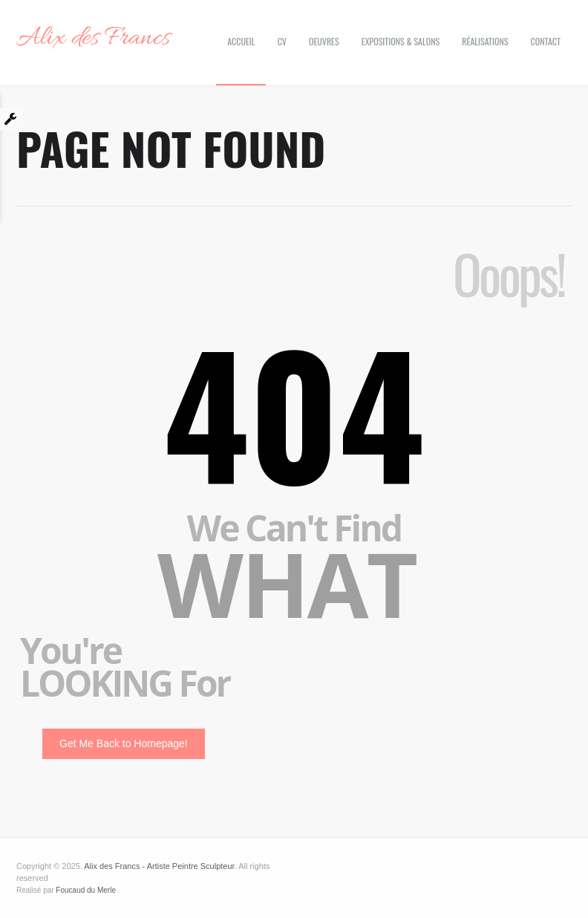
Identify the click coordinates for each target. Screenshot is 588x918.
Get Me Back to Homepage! (124, 743)
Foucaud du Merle (86, 890)
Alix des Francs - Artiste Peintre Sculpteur (159, 866)
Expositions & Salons (401, 41)
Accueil (241, 41)
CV (282, 41)
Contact (546, 41)
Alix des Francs (93, 39)
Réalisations (485, 41)
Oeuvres (324, 41)
